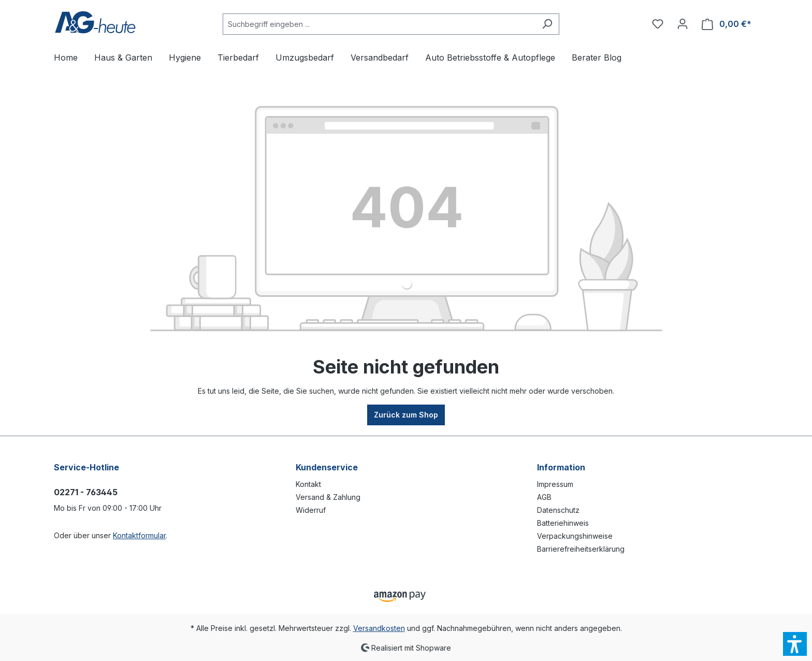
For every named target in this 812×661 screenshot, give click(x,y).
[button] (795, 644)
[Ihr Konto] (683, 24)
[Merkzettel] (658, 24)
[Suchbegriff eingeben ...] (379, 24)
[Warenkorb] (727, 24)
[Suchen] (547, 24)
